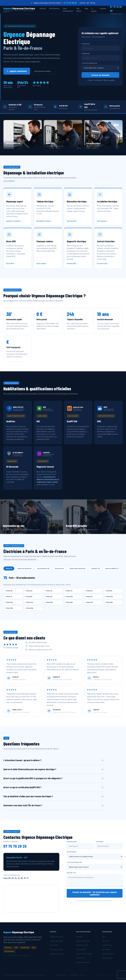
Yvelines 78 (95, 568)
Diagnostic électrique (57, 954)
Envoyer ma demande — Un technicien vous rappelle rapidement (95, 894)
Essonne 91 (59, 568)
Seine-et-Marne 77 (112, 568)
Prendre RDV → (72, 264)
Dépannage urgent (56, 937)
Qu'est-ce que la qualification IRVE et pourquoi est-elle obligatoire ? (54, 779)
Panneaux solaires (56, 949)
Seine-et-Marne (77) (83, 962)
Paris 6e (109, 591)
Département (72, 853)
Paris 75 (9, 568)
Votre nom (86, 44)
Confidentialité (107, 958)
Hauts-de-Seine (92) (83, 941)
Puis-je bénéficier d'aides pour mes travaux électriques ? (54, 797)
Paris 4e (69, 591)
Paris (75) (79, 937)
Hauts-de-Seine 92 (25, 568)
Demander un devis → (45, 222)
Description (71, 874)
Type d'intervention (89, 63)
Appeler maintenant (17, 71)
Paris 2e (29, 591)
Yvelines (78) (80, 958)
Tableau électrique (56, 941)
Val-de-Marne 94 (43, 568)
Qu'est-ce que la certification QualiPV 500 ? (54, 788)
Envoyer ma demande (100, 75)
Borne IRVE (54, 945)
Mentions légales (108, 954)
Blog (86, 8)
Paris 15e (50, 602)
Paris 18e (110, 602)
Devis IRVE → (11, 264)
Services (43, 8)
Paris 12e (110, 596)
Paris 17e (90, 602)
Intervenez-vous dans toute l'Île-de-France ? (54, 806)
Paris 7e (9, 596)
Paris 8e (29, 596)
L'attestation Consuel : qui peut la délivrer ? (54, 761)
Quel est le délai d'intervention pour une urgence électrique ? (54, 770)
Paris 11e (89, 596)
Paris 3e (49, 591)
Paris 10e (70, 596)
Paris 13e (10, 602)
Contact (103, 8)
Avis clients (79, 10)
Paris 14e (30, 602)
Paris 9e (49, 596)
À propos (94, 10)
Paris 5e (89, 591)
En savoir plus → (103, 264)
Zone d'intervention (68, 10)
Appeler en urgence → (15, 222)
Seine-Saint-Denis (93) (84, 954)
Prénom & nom (72, 843)
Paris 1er (9, 591)
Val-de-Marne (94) (82, 945)
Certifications (54, 8)
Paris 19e (10, 608)
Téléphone (86, 54)
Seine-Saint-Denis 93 (77, 568)
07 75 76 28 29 (70, 3)
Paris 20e (30, 608)
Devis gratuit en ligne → (43, 71)
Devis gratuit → (73, 222)
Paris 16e (70, 602)
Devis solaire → (42, 264)
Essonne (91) (80, 949)
